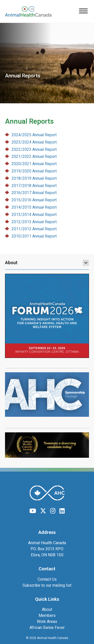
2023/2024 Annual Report (34, 142)
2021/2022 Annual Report (34, 156)
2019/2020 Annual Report (34, 171)
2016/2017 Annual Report (34, 193)
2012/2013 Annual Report (34, 222)
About (47, 263)
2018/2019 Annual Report (34, 178)
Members (47, 615)
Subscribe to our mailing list (47, 585)
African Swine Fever (47, 628)
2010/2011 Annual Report (34, 236)
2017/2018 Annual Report (34, 186)
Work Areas (47, 622)
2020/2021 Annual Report (34, 164)
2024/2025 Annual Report (34, 135)
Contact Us (47, 579)
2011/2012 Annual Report (34, 229)
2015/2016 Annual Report (34, 200)
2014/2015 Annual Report (34, 207)
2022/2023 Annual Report (34, 149)
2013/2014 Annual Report (34, 215)
